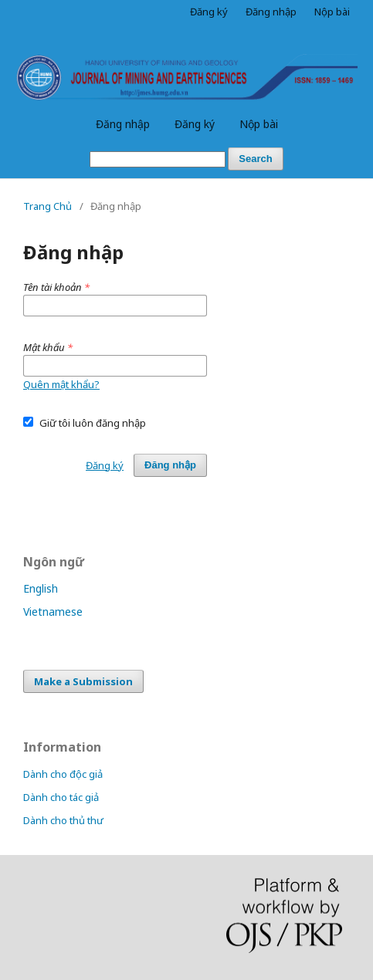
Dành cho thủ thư (63, 820)
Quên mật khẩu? (61, 384)
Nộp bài (259, 124)
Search (255, 159)
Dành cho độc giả (63, 774)
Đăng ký (195, 124)
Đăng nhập (123, 124)
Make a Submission (83, 681)
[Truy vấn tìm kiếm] (158, 159)
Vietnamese (53, 612)
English (41, 588)
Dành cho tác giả (61, 797)
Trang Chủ (47, 206)
